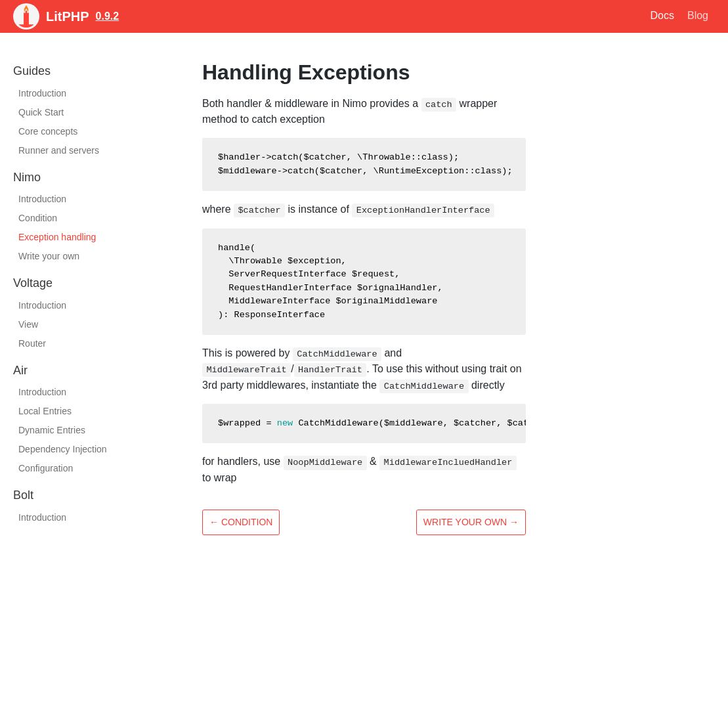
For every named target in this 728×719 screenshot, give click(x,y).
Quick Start (41, 112)
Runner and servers (59, 150)
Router (32, 343)
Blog (698, 15)
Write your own (49, 256)
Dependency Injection (63, 449)
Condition (38, 218)
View (28, 324)
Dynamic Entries (52, 430)
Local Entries (45, 411)
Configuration (46, 468)
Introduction (42, 93)
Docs (662, 15)
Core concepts (48, 131)
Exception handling (57, 237)
